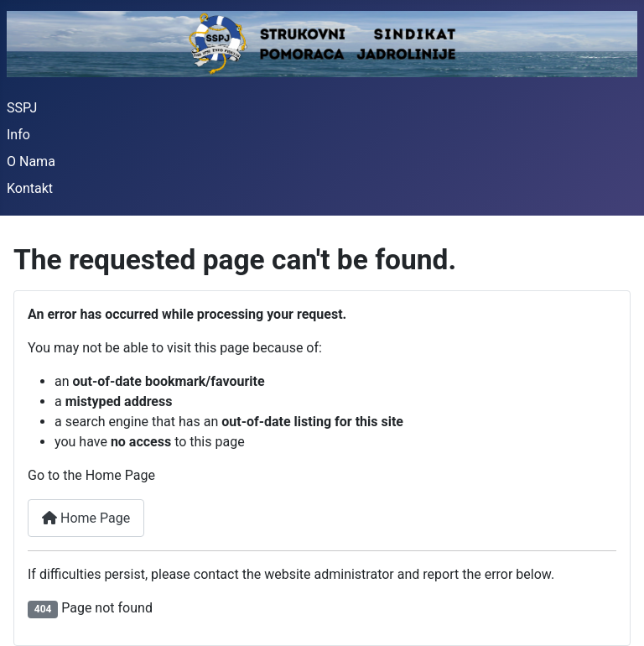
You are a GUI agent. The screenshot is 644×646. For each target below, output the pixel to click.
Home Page (86, 518)
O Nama (31, 161)
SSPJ (22, 108)
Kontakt (30, 188)
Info (18, 135)
